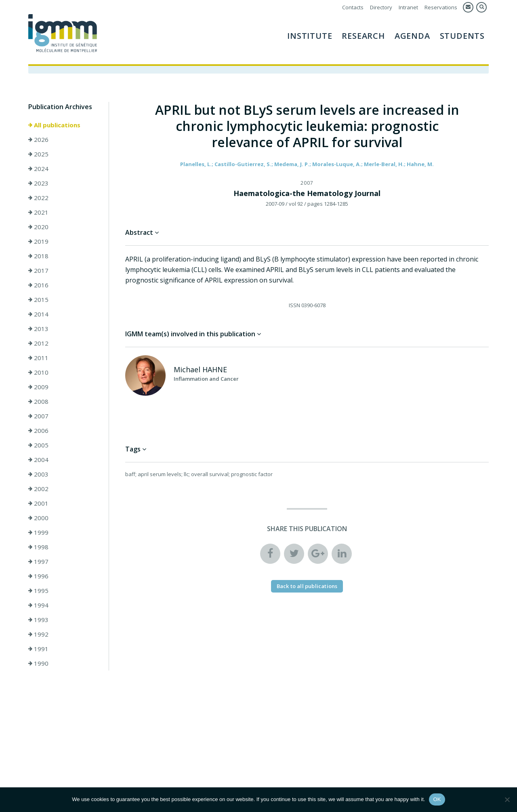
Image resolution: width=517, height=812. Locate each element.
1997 (38, 561)
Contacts (353, 7)
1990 (38, 663)
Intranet (408, 7)
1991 (38, 649)
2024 (38, 169)
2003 (38, 474)
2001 (38, 503)
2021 (38, 212)
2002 (38, 489)
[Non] (507, 799)
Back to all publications (307, 586)
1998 (38, 547)
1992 (38, 634)
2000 (38, 518)
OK (437, 799)
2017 (38, 270)
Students (462, 36)
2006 (38, 430)
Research (363, 36)
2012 (38, 343)
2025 (38, 154)
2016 (38, 285)
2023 (38, 183)
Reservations (441, 7)
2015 (38, 299)
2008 (38, 401)
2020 (38, 227)
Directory (381, 7)
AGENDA (412, 36)
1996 (38, 576)
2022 (38, 198)
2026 (38, 139)
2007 (38, 416)
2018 (38, 256)
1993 (38, 620)
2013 (38, 329)
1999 (38, 532)
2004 (38, 460)
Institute (310, 36)
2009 (38, 387)
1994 (38, 605)
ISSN (294, 305)
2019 (38, 241)
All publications (54, 125)
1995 (38, 591)
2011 (38, 358)
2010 (38, 372)
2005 (38, 445)
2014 (38, 314)
